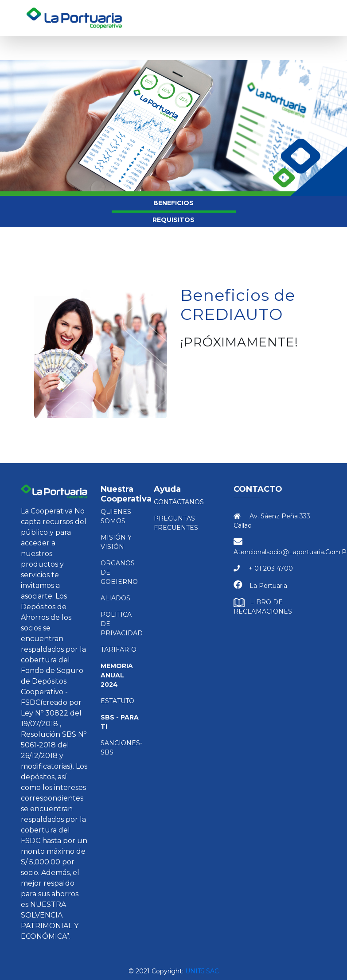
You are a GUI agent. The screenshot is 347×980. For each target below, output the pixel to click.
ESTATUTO (117, 701)
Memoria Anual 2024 (117, 675)
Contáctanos (179, 502)
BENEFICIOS (173, 203)
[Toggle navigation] (316, 18)
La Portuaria (268, 586)
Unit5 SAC (202, 971)
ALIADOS (115, 598)
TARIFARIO (119, 649)
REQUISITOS (173, 220)
